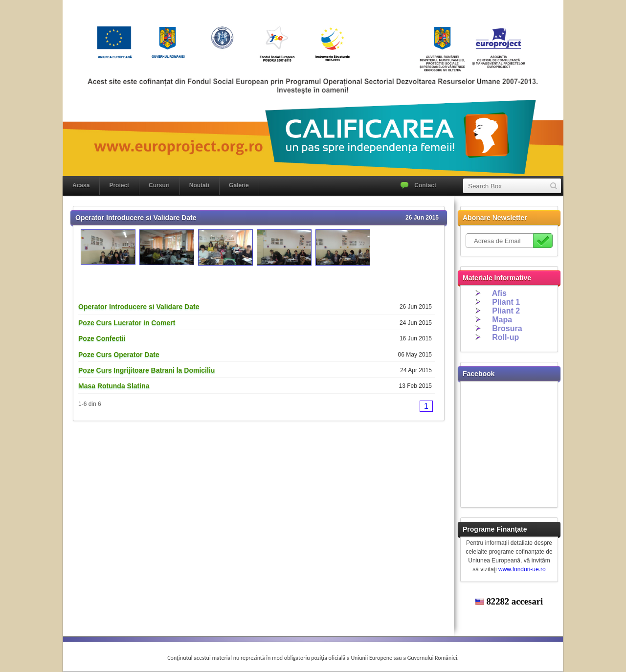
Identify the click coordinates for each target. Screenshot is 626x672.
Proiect (119, 185)
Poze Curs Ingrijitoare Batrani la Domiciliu (146, 370)
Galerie (239, 185)
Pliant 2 (506, 311)
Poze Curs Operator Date (119, 355)
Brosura (507, 328)
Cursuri (159, 185)
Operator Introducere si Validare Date (139, 307)
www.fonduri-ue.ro (522, 569)
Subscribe (543, 241)
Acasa (81, 185)
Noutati (199, 185)
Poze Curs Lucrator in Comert (127, 323)
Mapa (502, 320)
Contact (425, 185)
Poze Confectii (102, 338)
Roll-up (505, 337)
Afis (499, 293)
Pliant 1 (506, 302)
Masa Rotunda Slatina (114, 386)
